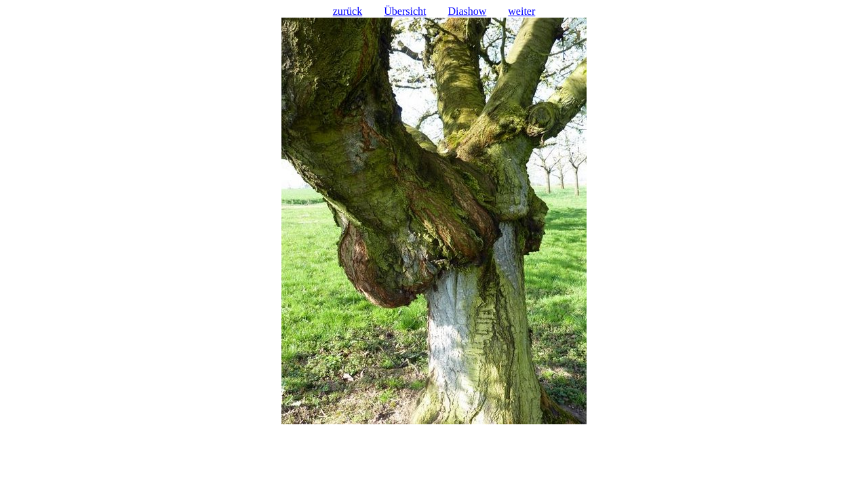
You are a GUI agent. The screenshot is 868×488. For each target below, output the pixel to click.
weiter (521, 11)
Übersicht (405, 11)
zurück (348, 11)
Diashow (467, 11)
